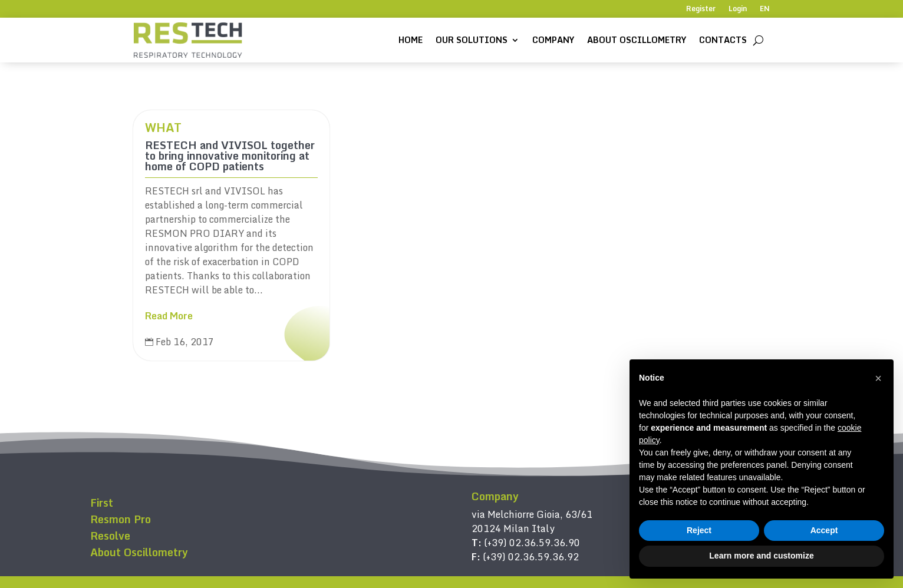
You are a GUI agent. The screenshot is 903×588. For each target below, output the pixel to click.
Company (553, 40)
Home (411, 40)
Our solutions (472, 40)
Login (738, 9)
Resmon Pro (121, 519)
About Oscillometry (637, 40)
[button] (878, 378)
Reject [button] (699, 530)
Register (701, 9)
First (102, 503)
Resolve (110, 536)
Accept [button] (824, 530)
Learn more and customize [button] (761, 556)
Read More (169, 316)
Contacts (723, 40)
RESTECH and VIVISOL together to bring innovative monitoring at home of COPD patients (230, 156)
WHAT (163, 128)
